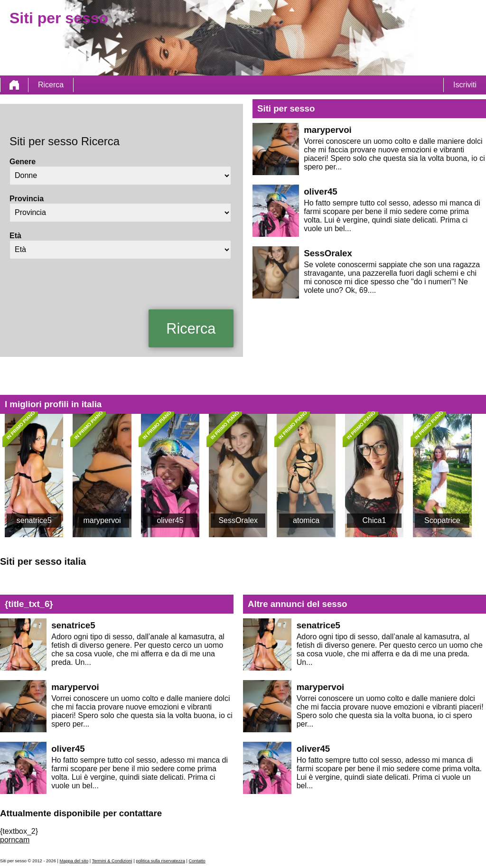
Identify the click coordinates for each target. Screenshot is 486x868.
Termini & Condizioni (112, 861)
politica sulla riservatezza (160, 861)
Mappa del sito (74, 861)
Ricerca (51, 85)
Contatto (197, 861)
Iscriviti (465, 85)
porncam (15, 840)
